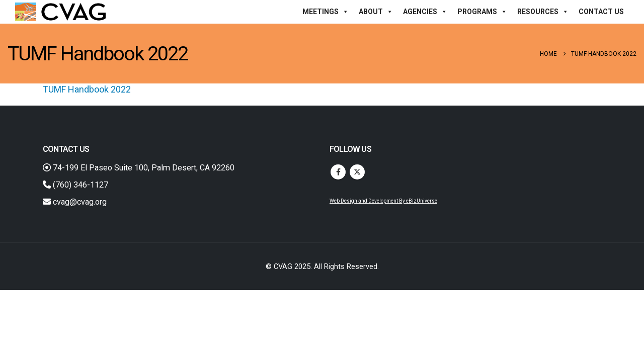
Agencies (425, 12)
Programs (482, 12)
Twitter (357, 172)
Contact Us (601, 12)
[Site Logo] (60, 12)
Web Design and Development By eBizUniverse (383, 201)
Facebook (338, 172)
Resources (543, 12)
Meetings (326, 12)
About (376, 12)
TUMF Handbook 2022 (87, 89)
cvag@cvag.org (75, 202)
